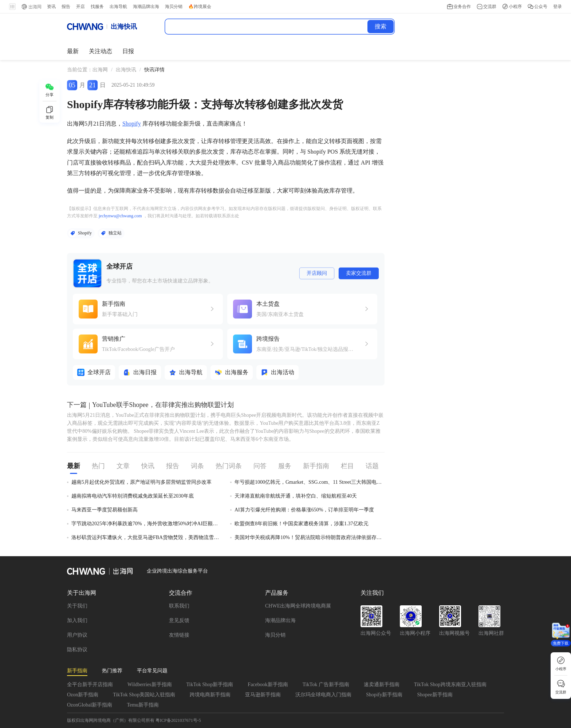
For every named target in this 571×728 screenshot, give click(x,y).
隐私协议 (77, 650)
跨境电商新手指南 (210, 695)
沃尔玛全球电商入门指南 (323, 695)
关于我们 (77, 606)
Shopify (132, 124)
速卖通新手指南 (382, 685)
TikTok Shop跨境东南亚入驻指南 (450, 685)
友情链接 (179, 635)
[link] (100, 70)
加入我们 (77, 620)
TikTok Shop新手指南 (210, 685)
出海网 (100, 70)
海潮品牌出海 (280, 620)
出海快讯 (126, 70)
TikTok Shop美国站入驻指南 (144, 695)
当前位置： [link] (80, 70)
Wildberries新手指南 (150, 685)
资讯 (51, 7)
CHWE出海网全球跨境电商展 (298, 606)
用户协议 (77, 635)
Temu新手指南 (143, 705)
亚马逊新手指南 (263, 695)
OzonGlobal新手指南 (90, 705)
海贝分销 (275, 635)
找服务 (97, 7)
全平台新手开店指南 (90, 685)
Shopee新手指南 (435, 695)
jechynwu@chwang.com (120, 216)
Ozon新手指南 (83, 695)
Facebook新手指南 (268, 685)
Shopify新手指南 (384, 695)
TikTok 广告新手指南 (326, 685)
